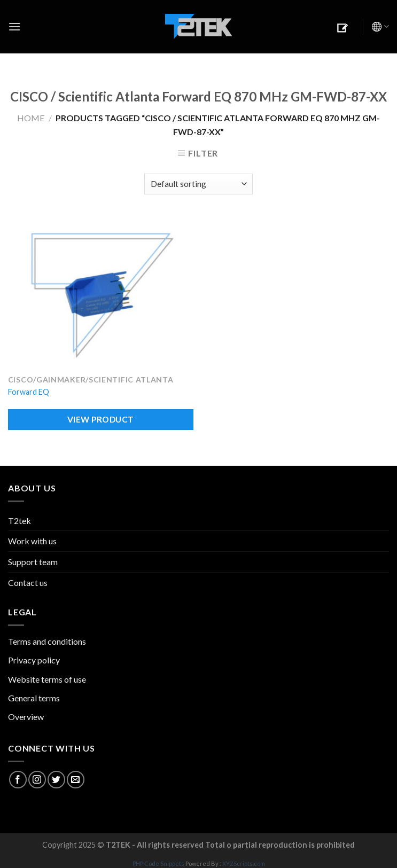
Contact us (28, 582)
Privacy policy (34, 660)
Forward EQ (29, 392)
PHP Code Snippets (158, 863)
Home (31, 118)
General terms (34, 698)
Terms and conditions (47, 641)
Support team (33, 562)
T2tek (20, 521)
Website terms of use (47, 679)
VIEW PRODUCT (101, 419)
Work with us (32, 541)
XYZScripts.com (244, 863)
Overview (26, 717)
